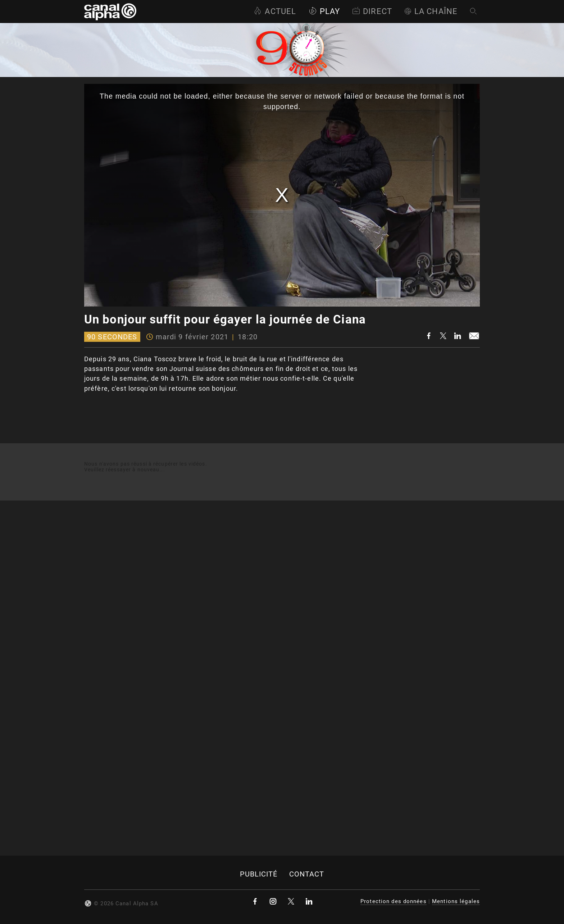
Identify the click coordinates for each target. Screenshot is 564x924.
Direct (372, 11)
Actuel (275, 11)
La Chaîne (431, 11)
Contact (307, 874)
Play (324, 11)
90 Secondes (112, 337)
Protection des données (394, 901)
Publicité (259, 874)
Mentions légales (456, 901)
